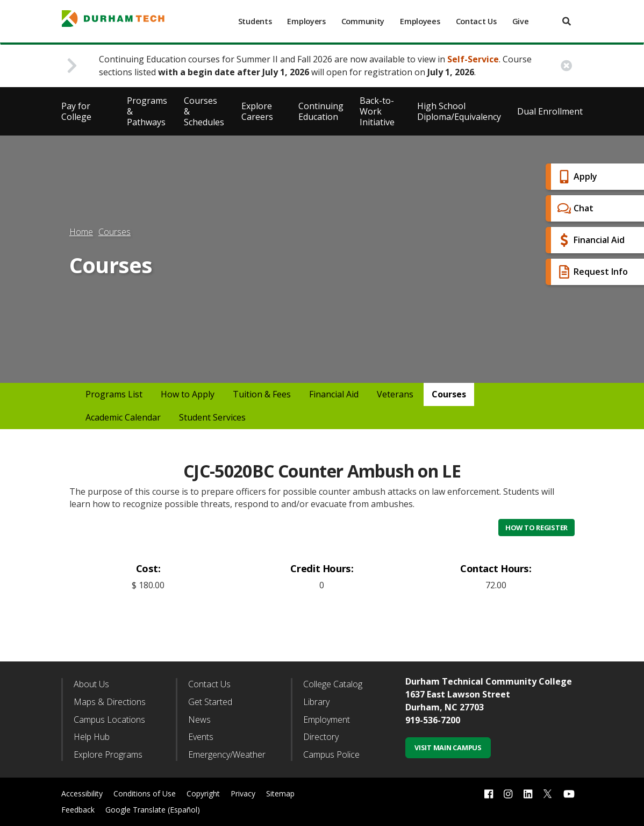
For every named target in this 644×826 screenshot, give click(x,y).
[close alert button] (566, 66)
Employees (420, 21)
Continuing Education (321, 111)
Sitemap (280, 793)
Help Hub (92, 737)
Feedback (78, 810)
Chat (574, 208)
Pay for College (76, 111)
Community (363, 21)
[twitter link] (548, 793)
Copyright (203, 793)
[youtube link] (569, 794)
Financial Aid (590, 240)
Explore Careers (257, 111)
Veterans (395, 394)
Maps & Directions (110, 702)
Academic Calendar (123, 417)
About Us (91, 684)
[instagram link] (508, 794)
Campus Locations (109, 720)
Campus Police (331, 754)
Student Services (212, 417)
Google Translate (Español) (153, 810)
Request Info (591, 272)
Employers (306, 21)
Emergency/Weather (227, 754)
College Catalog (333, 684)
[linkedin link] (528, 794)
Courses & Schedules (204, 111)
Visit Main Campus (448, 747)
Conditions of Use (145, 793)
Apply (576, 177)
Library (316, 702)
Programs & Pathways (147, 111)
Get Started (210, 702)
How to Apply (188, 394)
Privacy (243, 793)
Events (201, 737)
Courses (115, 232)
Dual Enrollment (550, 111)
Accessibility (82, 793)
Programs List (114, 394)
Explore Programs (108, 754)
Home (81, 232)
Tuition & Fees (262, 394)
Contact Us (476, 21)
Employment (327, 720)
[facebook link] (489, 794)
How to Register (536, 528)
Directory (321, 737)
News (199, 720)
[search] (567, 21)
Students (255, 21)
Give (521, 21)
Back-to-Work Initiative (377, 111)
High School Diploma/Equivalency (459, 111)
